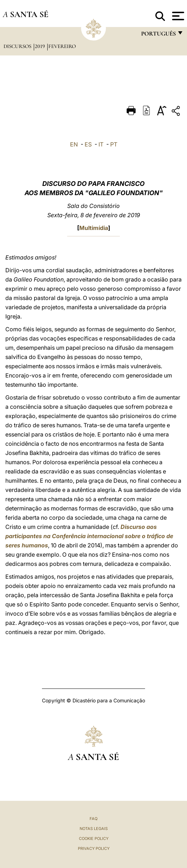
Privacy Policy (94, 848)
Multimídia (94, 228)
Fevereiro (62, 46)
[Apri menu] (177, 16)
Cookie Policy (94, 838)
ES (88, 144)
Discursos (18, 46)
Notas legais (94, 829)
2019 (41, 46)
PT (114, 144)
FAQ (93, 819)
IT (101, 144)
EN (74, 144)
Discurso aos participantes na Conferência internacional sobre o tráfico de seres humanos (89, 536)
